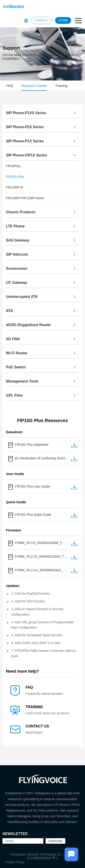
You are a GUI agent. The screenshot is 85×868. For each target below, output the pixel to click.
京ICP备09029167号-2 (42, 858)
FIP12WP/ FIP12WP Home (25, 198)
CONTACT (42, 20)
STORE (63, 20)
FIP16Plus (13, 166)
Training (61, 86)
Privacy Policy (15, 862)
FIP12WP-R (14, 187)
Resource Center (34, 86)
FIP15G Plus (15, 177)
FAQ (10, 86)
